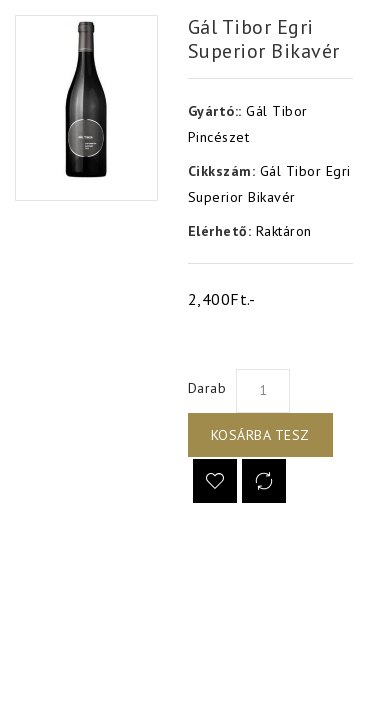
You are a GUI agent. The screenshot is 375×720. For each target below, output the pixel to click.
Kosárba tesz (260, 435)
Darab (207, 388)
